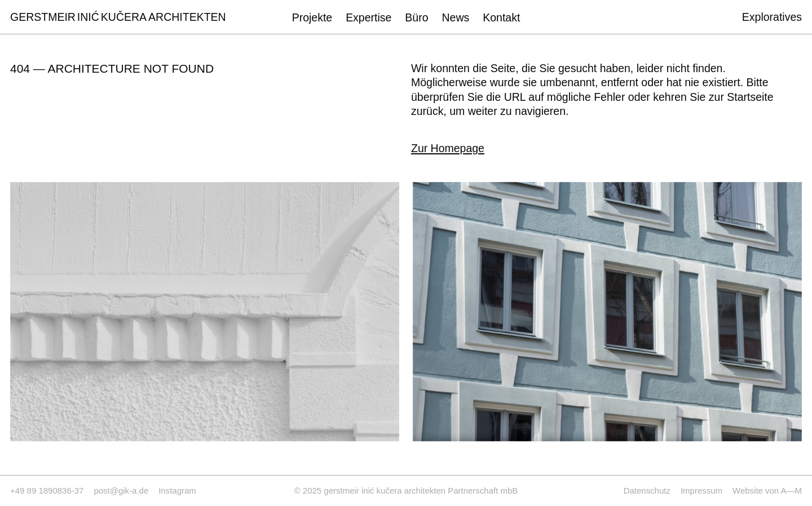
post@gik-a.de (121, 491)
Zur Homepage (448, 148)
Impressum (701, 491)
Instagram (177, 491)
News (456, 17)
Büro (416, 17)
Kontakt (501, 17)
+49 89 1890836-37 (47, 491)
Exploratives (772, 17)
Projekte (312, 17)
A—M (791, 491)
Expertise (369, 17)
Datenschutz (647, 491)
